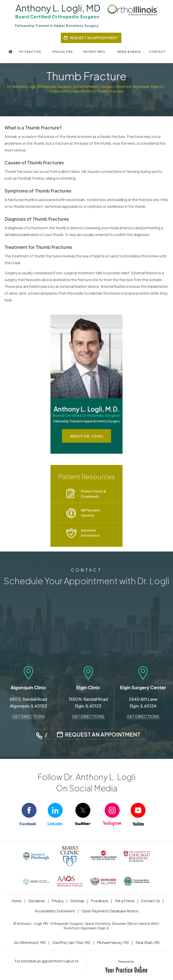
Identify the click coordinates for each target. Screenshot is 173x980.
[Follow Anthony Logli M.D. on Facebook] (31, 815)
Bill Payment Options (91, 513)
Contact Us (150, 901)
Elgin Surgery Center (143, 687)
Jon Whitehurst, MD (30, 942)
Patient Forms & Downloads (94, 494)
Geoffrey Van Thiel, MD (71, 942)
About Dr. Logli (86, 436)
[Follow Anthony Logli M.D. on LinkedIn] (59, 815)
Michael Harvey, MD (113, 942)
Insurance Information (90, 533)
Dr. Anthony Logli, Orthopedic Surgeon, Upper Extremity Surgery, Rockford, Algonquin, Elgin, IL (85, 86)
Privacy (58, 901)
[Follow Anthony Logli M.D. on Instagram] (114, 815)
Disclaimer (37, 901)
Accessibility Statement (55, 911)
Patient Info (59, 91)
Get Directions (28, 716)
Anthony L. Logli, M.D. (86, 412)
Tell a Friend (124, 901)
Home (17, 901)
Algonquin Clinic (28, 687)
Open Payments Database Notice (110, 911)
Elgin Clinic (88, 687)
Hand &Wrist (83, 91)
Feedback (100, 901)
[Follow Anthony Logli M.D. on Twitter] (86, 815)
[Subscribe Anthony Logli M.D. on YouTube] (142, 815)
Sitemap (77, 901)
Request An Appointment (94, 38)
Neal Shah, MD (148, 942)
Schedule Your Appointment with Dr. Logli (86, 577)
